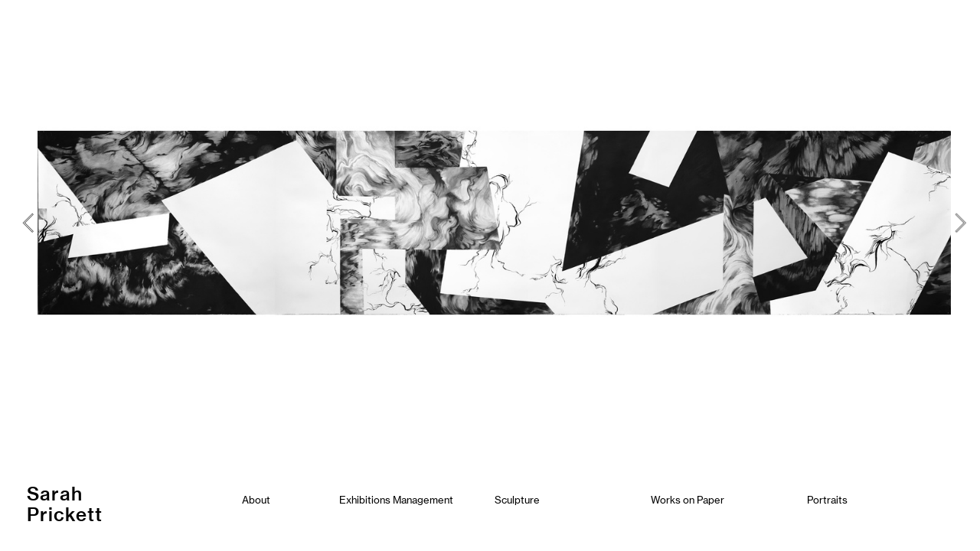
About (256, 500)
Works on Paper (688, 500)
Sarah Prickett (67, 504)
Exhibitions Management (396, 500)
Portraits (827, 500)
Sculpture (517, 500)
